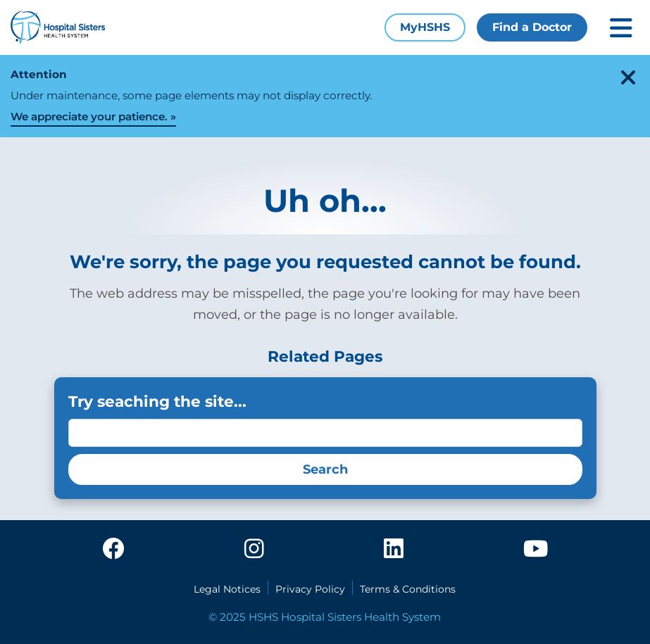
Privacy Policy (310, 589)
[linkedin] (394, 553)
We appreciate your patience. (89, 116)
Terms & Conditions (408, 589)
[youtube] (536, 553)
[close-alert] (628, 77)
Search (325, 469)
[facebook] (113, 553)
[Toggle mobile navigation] (621, 28)
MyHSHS (425, 27)
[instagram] (254, 553)
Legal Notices (227, 589)
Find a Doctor (532, 27)
